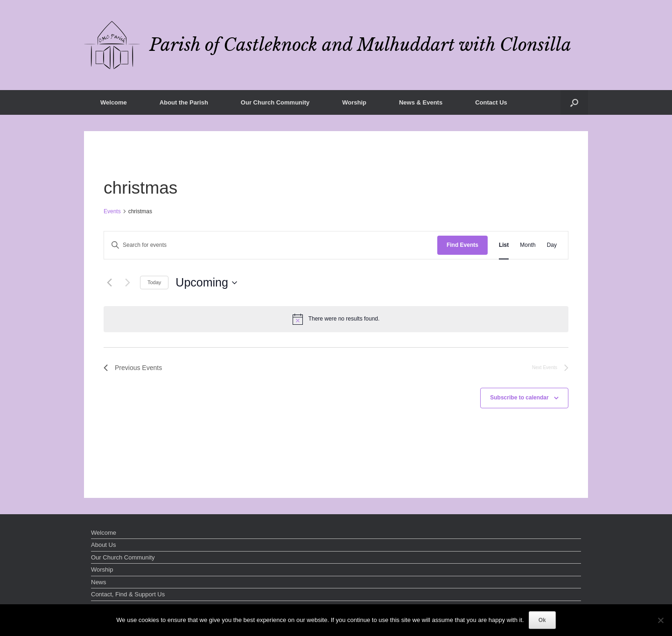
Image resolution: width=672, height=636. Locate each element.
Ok (542, 620)
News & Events (421, 102)
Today (154, 282)
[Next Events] (127, 283)
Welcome (114, 102)
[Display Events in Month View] (528, 245)
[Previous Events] (109, 283)
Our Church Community (275, 102)
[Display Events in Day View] (552, 245)
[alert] (336, 319)
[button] (574, 102)
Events (112, 211)
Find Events (462, 245)
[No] (660, 620)
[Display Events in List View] (504, 245)
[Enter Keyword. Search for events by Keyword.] (271, 245)
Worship (354, 102)
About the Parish (184, 102)
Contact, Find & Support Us (128, 594)
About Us (103, 545)
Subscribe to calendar (519, 398)
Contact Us (491, 102)
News (99, 582)
